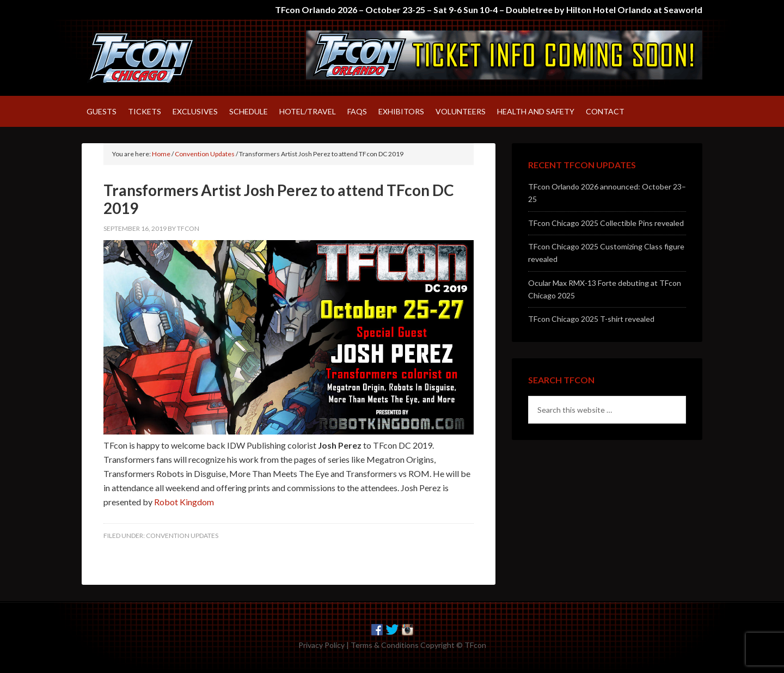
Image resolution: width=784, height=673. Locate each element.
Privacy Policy (321, 645)
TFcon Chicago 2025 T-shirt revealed (591, 319)
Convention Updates (182, 536)
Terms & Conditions (385, 645)
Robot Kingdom (184, 502)
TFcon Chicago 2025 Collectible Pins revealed (606, 223)
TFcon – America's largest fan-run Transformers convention (174, 58)
